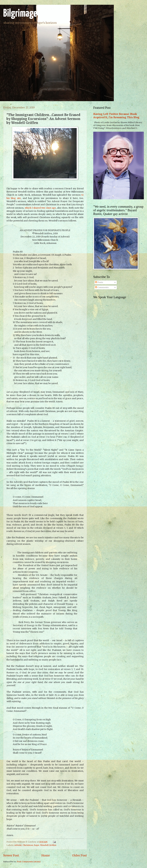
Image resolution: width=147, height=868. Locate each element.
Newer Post (11, 855)
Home (46, 855)
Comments (102, 287)
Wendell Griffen (48, 845)
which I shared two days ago (40, 208)
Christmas (28, 845)
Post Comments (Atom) (29, 862)
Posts (99, 282)
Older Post (80, 855)
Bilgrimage (20, 14)
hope (37, 845)
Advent (18, 845)
